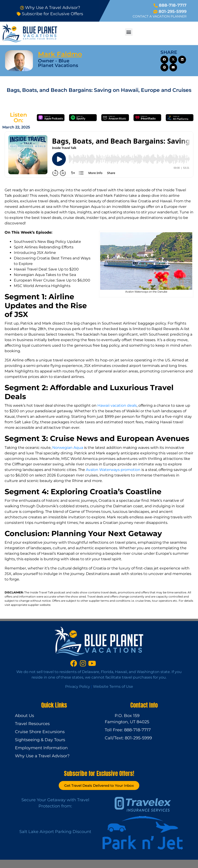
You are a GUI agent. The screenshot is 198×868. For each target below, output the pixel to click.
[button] (129, 32)
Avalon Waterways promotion (113, 470)
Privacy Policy (78, 687)
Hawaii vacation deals (117, 405)
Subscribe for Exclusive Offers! (99, 774)
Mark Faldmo (60, 54)
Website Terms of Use (113, 687)
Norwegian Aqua (68, 448)
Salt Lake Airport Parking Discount (55, 832)
